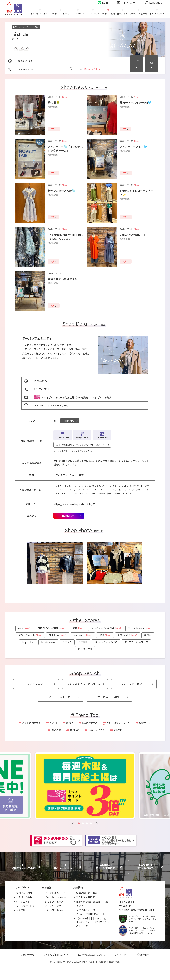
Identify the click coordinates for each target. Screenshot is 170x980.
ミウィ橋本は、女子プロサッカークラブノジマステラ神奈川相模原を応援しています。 (137, 930)
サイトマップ (121, 955)
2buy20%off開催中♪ (133, 235)
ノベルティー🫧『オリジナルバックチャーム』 (66, 148)
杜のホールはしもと (65, 867)
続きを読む (53, 106)
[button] (73, 823)
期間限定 (75, 730)
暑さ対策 (56, 730)
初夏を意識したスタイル (63, 279)
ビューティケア (97, 730)
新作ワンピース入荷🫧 (62, 191)
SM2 (78, 628)
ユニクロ (67, 642)
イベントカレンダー (55, 897)
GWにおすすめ (90, 723)
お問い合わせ (27, 955)
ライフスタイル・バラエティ (84, 684)
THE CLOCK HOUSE (52, 628)
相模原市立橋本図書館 (23, 867)
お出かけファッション (118, 723)
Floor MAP (69, 421)
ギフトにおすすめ (31, 723)
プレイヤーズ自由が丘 (106, 628)
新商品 (70, 723)
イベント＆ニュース (55, 893)
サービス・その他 (108, 697)
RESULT (83, 642)
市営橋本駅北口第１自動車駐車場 (105, 867)
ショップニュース (54, 901)
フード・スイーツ (59, 697)
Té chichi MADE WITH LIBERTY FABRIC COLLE (66, 237)
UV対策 (118, 730)
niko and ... (83, 635)
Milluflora (58, 635)
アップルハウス (140, 628)
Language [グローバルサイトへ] (156, 3)
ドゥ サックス (85, 649)
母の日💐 (54, 102)
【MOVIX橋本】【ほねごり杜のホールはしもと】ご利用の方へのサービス (93, 922)
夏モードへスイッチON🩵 (136, 102)
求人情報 (21, 910)
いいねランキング (54, 910)
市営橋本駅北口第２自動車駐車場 (147, 867)
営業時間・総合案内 (87, 893)
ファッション (35, 684)
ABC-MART (128, 635)
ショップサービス (25, 906)
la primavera (48, 642)
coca (24, 628)
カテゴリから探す (25, 897)
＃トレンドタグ (53, 906)
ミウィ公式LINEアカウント (91, 914)
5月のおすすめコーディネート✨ (137, 193)
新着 (137, 62)
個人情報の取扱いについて (92, 955)
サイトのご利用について (56, 955)
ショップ (151, 62)
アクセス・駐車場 (86, 897)
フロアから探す (24, 893)
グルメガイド (23, 901)
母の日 (53, 723)
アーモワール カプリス (136, 642)
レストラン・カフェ (133, 684)
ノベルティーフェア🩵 (133, 147)
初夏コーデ (145, 723)
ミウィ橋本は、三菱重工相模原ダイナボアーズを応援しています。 (138, 919)
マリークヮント (30, 635)
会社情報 (142, 954)
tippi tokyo (28, 642)
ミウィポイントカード (88, 910)
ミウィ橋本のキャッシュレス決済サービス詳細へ (82, 445)
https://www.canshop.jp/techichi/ (73, 504)
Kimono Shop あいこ (106, 642)
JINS (105, 635)
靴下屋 (148, 635)
